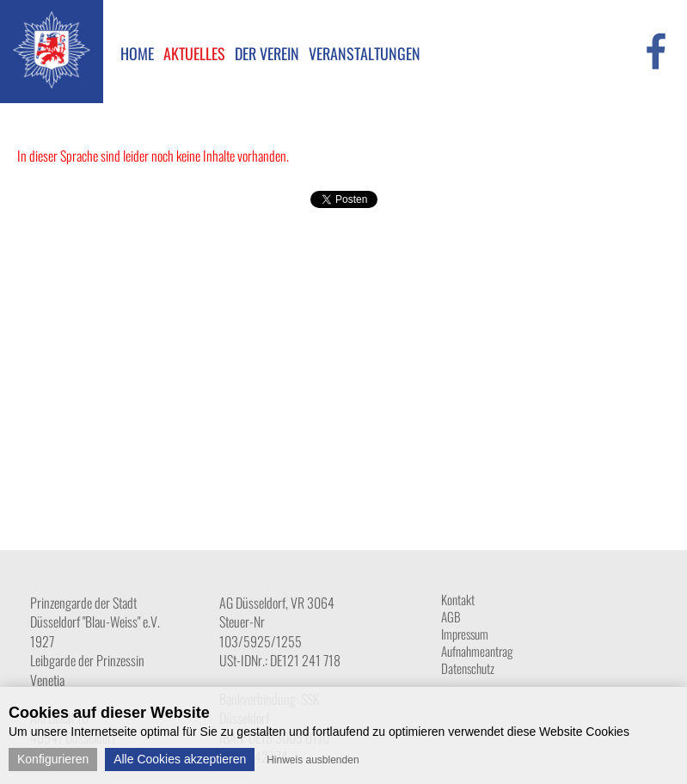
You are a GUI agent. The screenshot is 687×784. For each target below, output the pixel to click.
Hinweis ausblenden (313, 760)
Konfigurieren (53, 759)
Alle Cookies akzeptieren (180, 759)
